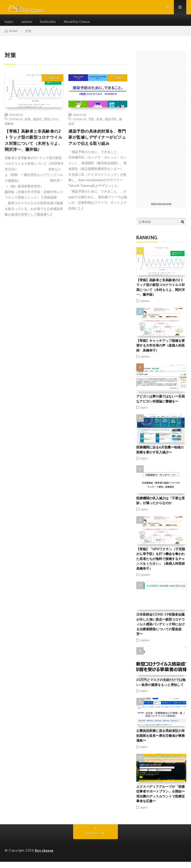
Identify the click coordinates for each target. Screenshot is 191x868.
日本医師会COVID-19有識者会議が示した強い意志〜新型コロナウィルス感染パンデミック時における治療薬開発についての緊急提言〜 (161, 631)
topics (10, 25)
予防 (91, 125)
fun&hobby (50, 25)
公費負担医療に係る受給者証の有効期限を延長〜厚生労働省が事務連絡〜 (161, 742)
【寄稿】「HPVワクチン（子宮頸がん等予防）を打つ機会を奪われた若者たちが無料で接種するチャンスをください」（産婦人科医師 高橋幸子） (162, 565)
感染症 (37, 125)
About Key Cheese (81, 25)
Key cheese (45, 857)
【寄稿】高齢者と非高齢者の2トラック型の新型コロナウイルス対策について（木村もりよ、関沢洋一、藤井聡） (34, 151)
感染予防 (111, 125)
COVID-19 (16, 125)
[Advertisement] (161, 132)
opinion (28, 25)
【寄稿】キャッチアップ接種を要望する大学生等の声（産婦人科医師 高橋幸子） (161, 352)
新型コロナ (51, 125)
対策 (28, 125)
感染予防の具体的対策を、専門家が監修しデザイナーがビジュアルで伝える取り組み (96, 148)
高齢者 (9, 130)
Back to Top (96, 839)
